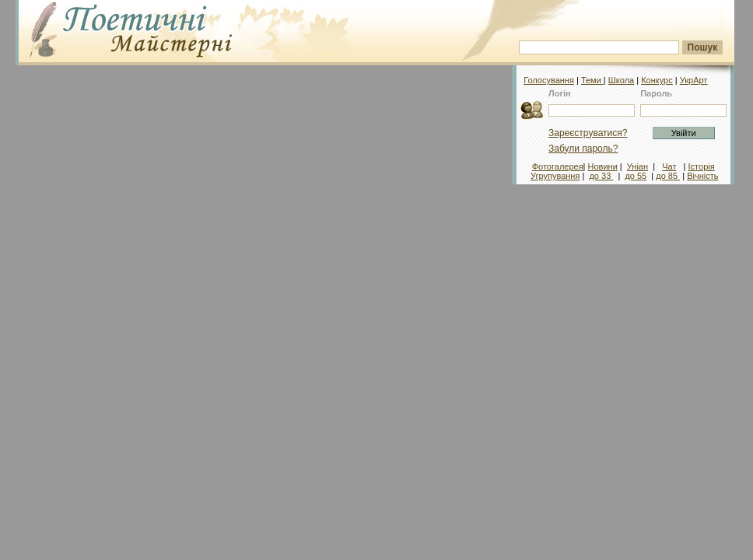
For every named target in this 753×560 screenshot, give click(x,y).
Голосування (549, 80)
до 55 (636, 176)
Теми (592, 80)
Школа (621, 80)
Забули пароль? (583, 149)
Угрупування (555, 176)
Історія (702, 166)
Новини (603, 166)
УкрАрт (694, 80)
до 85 (668, 176)
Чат (669, 166)
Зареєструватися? (588, 133)
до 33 (601, 176)
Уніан (637, 166)
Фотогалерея (558, 166)
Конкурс (657, 80)
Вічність (702, 176)
